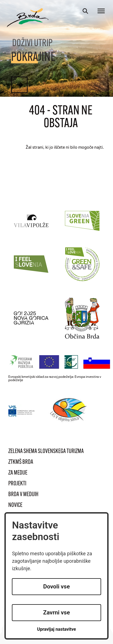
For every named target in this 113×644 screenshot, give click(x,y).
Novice (15, 505)
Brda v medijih (23, 495)
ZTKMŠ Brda (21, 462)
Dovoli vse (56, 587)
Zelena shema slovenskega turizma (46, 451)
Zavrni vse (56, 612)
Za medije (18, 473)
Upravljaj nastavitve (56, 629)
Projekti (17, 484)
